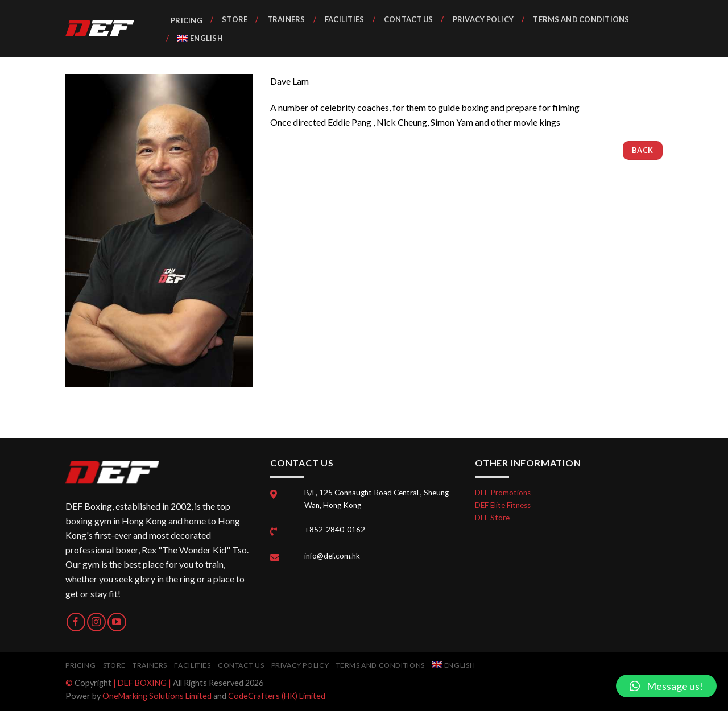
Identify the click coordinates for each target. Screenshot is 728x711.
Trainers (286, 19)
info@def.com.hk (332, 556)
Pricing (187, 20)
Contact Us (409, 19)
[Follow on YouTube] (117, 622)
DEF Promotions (503, 493)
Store (235, 19)
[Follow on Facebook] (76, 622)
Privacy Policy (483, 19)
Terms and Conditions (581, 19)
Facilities (345, 19)
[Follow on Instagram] (96, 622)
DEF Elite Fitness (503, 505)
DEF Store (492, 518)
